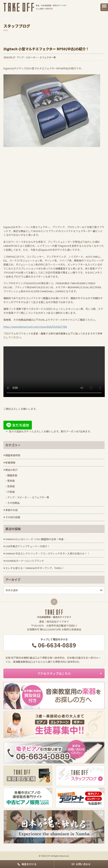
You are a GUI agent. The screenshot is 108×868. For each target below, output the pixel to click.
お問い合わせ (83, 864)
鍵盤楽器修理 (13, 455)
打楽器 (11, 492)
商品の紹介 (12, 470)
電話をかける (29, 864)
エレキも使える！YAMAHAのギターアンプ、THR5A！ (35, 568)
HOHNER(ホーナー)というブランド (25, 561)
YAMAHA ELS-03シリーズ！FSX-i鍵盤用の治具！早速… (36, 539)
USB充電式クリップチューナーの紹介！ (28, 546)
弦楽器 (11, 486)
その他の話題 (13, 517)
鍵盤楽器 (12, 475)
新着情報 (10, 462)
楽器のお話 (12, 510)
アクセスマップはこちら (54, 673)
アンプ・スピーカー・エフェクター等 (36, 57)
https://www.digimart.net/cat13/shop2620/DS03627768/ (35, 327)
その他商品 (13, 503)
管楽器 (11, 481)
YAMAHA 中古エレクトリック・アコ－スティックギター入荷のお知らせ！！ (48, 553)
